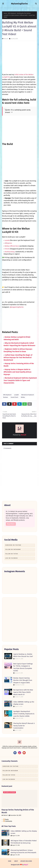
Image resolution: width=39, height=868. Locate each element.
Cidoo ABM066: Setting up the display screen (24, 703)
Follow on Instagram (13, 550)
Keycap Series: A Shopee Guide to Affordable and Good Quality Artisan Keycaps (17, 372)
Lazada (7, 240)
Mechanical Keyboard (28, 395)
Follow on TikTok (12, 554)
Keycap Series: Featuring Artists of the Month (18, 811)
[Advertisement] (19, 619)
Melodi (6, 39)
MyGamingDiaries (19, 4)
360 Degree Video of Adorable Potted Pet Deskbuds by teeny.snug (24, 842)
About (16, 861)
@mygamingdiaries (17, 307)
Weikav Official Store (12, 246)
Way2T (26, 865)
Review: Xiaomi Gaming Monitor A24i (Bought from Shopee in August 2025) (23, 680)
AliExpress (8, 243)
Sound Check (14, 397)
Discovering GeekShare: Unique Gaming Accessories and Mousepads (23, 851)
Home (5, 13)
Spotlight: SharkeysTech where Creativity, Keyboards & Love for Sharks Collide (24, 714)
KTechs (7, 249)
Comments (8, 821)
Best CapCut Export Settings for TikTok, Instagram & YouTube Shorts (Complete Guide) (23, 667)
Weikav (23, 397)
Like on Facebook (11, 558)
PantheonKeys (10, 252)
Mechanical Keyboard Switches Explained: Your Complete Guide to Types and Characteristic (20, 380)
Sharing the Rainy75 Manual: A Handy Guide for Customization (24, 726)
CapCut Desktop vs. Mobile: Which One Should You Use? (23, 655)
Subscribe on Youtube (13, 545)
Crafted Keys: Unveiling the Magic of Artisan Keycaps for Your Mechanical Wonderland (18, 357)
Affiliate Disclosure (26, 861)
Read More (11, 524)
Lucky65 (16, 395)
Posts (6, 820)
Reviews (6, 397)
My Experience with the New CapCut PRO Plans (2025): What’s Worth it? (23, 692)
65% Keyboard (12, 13)
